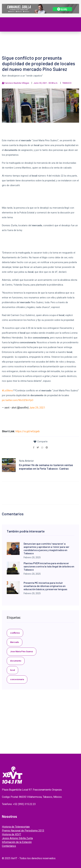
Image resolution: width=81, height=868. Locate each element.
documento (16, 661)
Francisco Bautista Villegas (17, 83)
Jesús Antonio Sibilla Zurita (17, 838)
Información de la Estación (17, 842)
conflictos (15, 633)
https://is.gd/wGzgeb (28, 431)
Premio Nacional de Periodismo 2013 (23, 831)
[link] (34, 447)
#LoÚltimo (7, 391)
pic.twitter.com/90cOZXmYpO (18, 400)
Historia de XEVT (11, 834)
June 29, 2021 (37, 408)
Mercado (15, 642)
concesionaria (17, 679)
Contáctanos (9, 846)
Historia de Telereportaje (16, 827)
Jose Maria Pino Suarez (22, 651)
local (12, 670)
